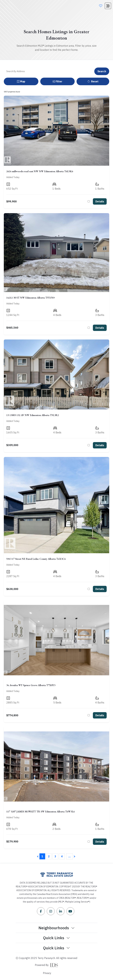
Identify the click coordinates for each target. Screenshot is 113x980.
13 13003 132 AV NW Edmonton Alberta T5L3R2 (33, 415)
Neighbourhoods (57, 928)
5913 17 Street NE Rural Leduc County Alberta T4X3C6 (36, 559)
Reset (93, 81)
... (69, 856)
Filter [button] (57, 81)
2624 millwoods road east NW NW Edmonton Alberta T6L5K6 (40, 171)
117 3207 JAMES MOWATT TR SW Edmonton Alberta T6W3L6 (40, 812)
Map (21, 81)
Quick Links (56, 938)
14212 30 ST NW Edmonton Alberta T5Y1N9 (30, 298)
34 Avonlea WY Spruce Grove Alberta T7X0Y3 (31, 685)
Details (100, 201)
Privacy (47, 973)
